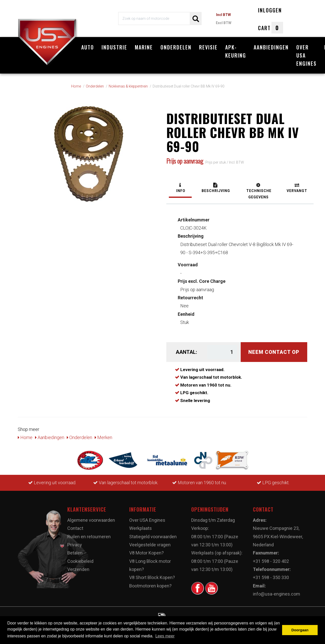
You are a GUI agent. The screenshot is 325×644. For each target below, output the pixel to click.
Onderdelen (176, 47)
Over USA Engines (306, 55)
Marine (144, 47)
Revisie (208, 47)
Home (25, 435)
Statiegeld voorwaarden (153, 534)
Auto (88, 47)
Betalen (75, 550)
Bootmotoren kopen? (150, 583)
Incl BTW (223, 15)
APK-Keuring (236, 51)
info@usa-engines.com (277, 591)
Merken (103, 435)
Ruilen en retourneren (89, 534)
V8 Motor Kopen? (147, 550)
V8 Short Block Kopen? (152, 575)
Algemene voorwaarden (91, 517)
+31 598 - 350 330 (271, 575)
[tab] (180, 186)
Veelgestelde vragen (150, 542)
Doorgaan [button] (300, 630)
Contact (75, 526)
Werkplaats (141, 526)
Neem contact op (274, 349)
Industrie (114, 47)
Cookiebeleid (80, 558)
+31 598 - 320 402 (271, 558)
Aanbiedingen (271, 47)
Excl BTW (224, 23)
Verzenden (78, 567)
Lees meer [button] (165, 636)
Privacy (75, 542)
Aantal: (186, 349)
